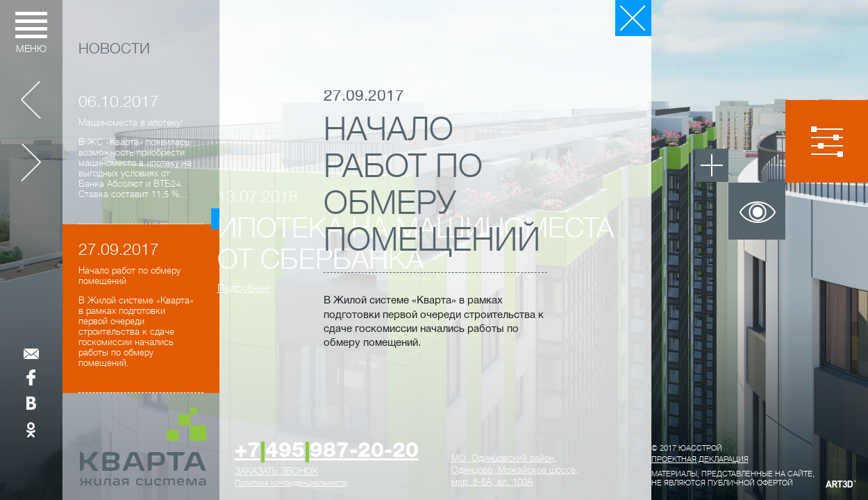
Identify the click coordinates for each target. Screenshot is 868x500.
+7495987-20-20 (327, 452)
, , (515, 470)
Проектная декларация (700, 459)
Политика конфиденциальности (291, 483)
